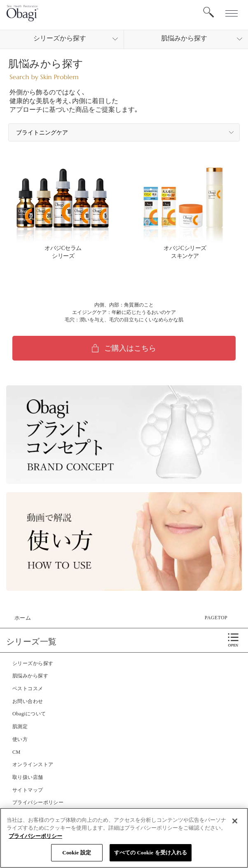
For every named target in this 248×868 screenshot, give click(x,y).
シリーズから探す (33, 663)
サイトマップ (28, 790)
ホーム (23, 618)
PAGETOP (216, 618)
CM (16, 752)
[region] (124, 838)
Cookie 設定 (76, 853)
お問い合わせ (28, 701)
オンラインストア (33, 764)
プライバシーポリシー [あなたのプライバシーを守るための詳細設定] (35, 836)
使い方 (20, 739)
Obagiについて (29, 714)
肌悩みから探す (30, 676)
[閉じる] (235, 821)
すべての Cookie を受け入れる (151, 853)
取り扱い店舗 (28, 777)
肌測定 (20, 726)
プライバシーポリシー (38, 802)
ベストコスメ (28, 689)
